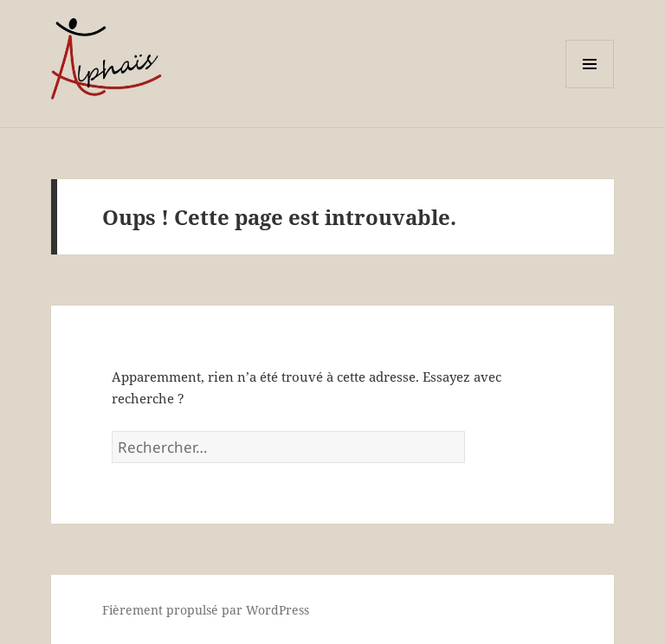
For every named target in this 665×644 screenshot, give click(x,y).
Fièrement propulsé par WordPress (206, 610)
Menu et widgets (590, 88)
